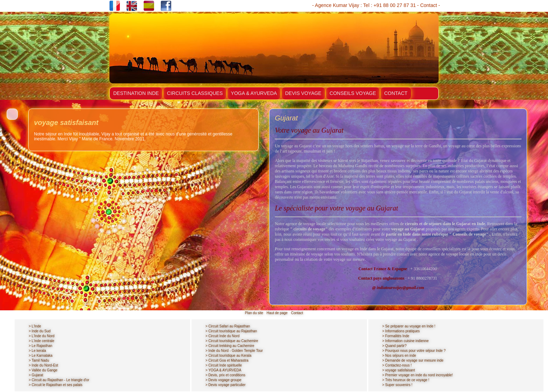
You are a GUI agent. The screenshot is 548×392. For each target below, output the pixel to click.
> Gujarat (36, 375)
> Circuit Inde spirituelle (224, 365)
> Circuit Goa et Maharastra (227, 360)
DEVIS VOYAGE (303, 93)
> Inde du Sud (40, 331)
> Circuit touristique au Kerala (228, 356)
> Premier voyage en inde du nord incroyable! (418, 375)
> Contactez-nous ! (397, 365)
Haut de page (277, 313)
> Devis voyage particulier (226, 385)
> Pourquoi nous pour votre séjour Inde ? (414, 351)
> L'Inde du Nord (42, 336)
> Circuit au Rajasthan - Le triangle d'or (59, 380)
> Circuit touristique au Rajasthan (231, 331)
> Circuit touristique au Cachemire (232, 341)
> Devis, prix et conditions (225, 375)
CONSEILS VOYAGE (353, 93)
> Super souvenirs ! (397, 385)
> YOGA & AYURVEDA (223, 370)
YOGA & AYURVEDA (254, 93)
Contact (428, 5)
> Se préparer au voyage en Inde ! (409, 326)
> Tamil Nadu (39, 360)
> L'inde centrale (41, 341)
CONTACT (396, 93)
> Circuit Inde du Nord (223, 336)
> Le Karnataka (41, 356)
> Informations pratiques (401, 331)
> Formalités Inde (396, 336)
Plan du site (254, 313)
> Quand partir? (395, 346)
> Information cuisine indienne (406, 341)
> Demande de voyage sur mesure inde (413, 360)
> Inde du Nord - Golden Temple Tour (234, 351)
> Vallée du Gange (43, 370)
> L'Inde (35, 326)
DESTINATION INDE (136, 93)
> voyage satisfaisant (399, 370)
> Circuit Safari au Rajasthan (228, 326)
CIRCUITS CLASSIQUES (195, 93)
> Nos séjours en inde (399, 356)
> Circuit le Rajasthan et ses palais (56, 385)
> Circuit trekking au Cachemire (230, 346)
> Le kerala (37, 351)
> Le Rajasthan (41, 346)
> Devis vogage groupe (223, 380)
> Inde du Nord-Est (43, 365)
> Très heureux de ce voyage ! (406, 380)
